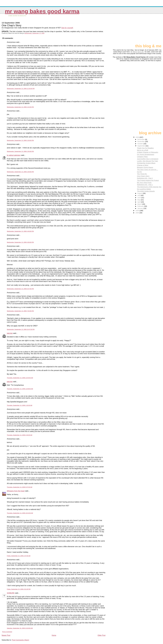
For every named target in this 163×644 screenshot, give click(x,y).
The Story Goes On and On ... (148, 170)
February (141, 206)
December (141, 139)
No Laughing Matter (144, 189)
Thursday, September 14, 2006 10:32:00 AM (20, 513)
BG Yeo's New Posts (144, 183)
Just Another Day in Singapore (148, 159)
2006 (138, 137)
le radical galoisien (14, 155)
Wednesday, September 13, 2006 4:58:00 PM (20, 242)
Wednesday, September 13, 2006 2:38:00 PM (20, 172)
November (141, 141)
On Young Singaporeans (146, 154)
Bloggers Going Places (145, 167)
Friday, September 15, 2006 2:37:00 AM (19, 556)
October (140, 144)
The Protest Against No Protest (148, 180)
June (139, 198)
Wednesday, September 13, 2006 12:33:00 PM (21, 89)
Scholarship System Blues (146, 163)
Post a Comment (7, 632)
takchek (10, 333)
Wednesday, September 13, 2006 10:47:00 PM (21, 329)
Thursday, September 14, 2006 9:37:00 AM (20, 487)
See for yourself (67, 28)
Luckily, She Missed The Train (147, 161)
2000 (138, 213)
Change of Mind (143, 165)
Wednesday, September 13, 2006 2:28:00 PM (20, 140)
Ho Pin (139, 172)
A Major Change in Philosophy (148, 152)
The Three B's (142, 174)
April (139, 202)
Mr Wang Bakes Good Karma (42, 11)
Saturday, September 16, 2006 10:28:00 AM (20, 628)
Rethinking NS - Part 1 (145, 185)
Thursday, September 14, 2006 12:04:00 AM (20, 378)
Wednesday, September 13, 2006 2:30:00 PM (20, 151)
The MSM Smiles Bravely (146, 191)
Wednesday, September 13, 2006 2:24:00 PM (20, 107)
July (139, 195)
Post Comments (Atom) (20, 640)
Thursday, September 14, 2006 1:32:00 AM (20, 405)
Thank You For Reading (145, 148)
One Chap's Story (143, 176)
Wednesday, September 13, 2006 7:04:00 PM (20, 311)
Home (54, 635)
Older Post (102, 635)
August (140, 193)
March (140, 204)
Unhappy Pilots (142, 157)
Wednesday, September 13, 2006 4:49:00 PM (20, 231)
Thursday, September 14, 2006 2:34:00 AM (20, 435)
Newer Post (6, 635)
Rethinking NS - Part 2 (145, 178)
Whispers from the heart (16, 491)
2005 (138, 211)
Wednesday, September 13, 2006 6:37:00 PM (20, 289)
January (140, 208)
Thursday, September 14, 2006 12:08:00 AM (20, 389)
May (139, 200)
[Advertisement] (151, 30)
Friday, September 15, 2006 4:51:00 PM (19, 589)
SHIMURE (11, 593)
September (142, 146)
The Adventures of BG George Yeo (149, 187)
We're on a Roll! (143, 150)
